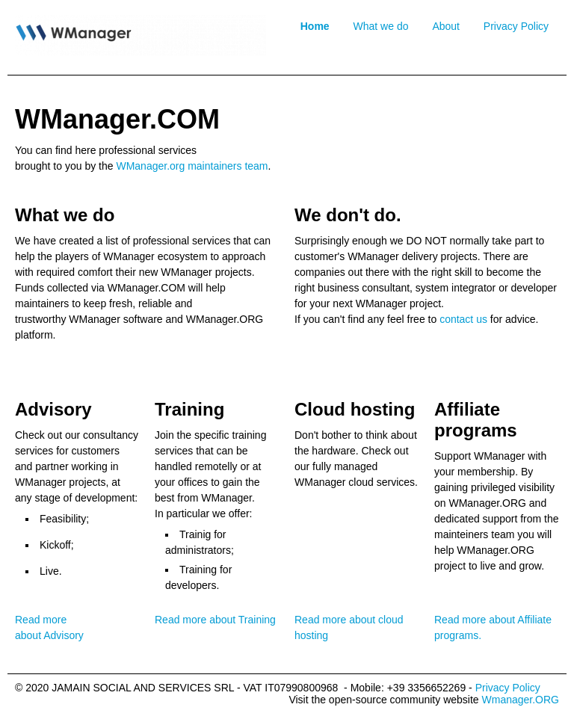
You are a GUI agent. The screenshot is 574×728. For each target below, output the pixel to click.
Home (315, 26)
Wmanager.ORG (521, 700)
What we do (381, 26)
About (446, 26)
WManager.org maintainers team (192, 166)
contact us (463, 319)
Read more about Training (215, 620)
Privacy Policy (516, 26)
